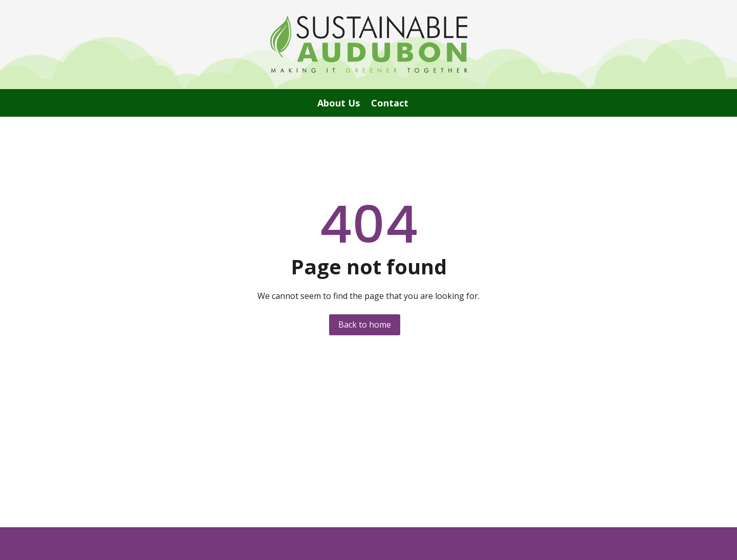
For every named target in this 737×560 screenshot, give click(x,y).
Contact (390, 104)
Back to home (365, 325)
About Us (339, 104)
